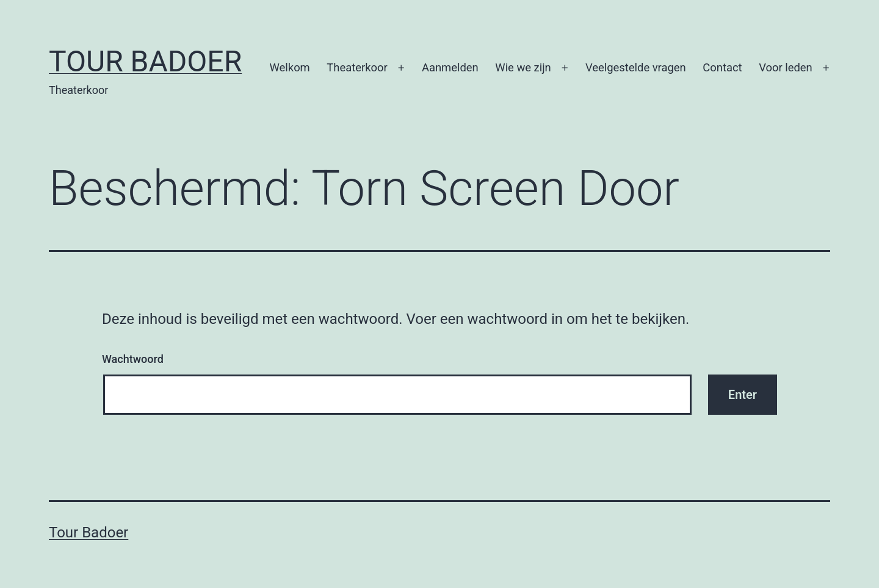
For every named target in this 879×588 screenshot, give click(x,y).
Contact (722, 67)
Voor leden (786, 67)
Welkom (290, 67)
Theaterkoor (357, 67)
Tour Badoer (145, 61)
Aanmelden (450, 67)
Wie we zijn (523, 67)
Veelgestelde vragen (636, 67)
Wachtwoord (133, 359)
